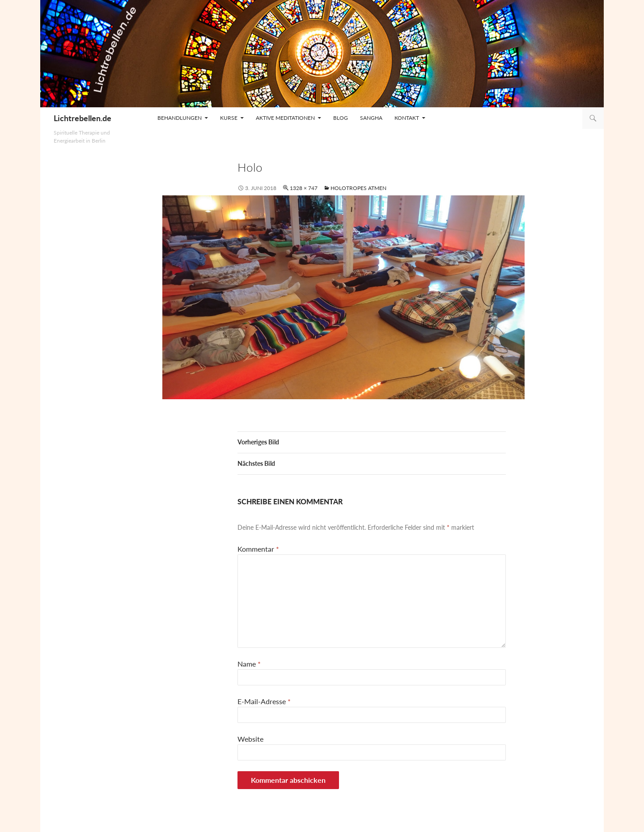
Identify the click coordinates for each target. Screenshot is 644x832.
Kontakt (407, 118)
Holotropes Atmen (358, 188)
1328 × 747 (304, 188)
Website (250, 739)
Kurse (229, 118)
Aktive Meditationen (285, 118)
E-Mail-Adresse (264, 701)
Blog (341, 118)
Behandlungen (180, 118)
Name (249, 664)
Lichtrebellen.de (83, 118)
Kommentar (258, 549)
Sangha (371, 118)
